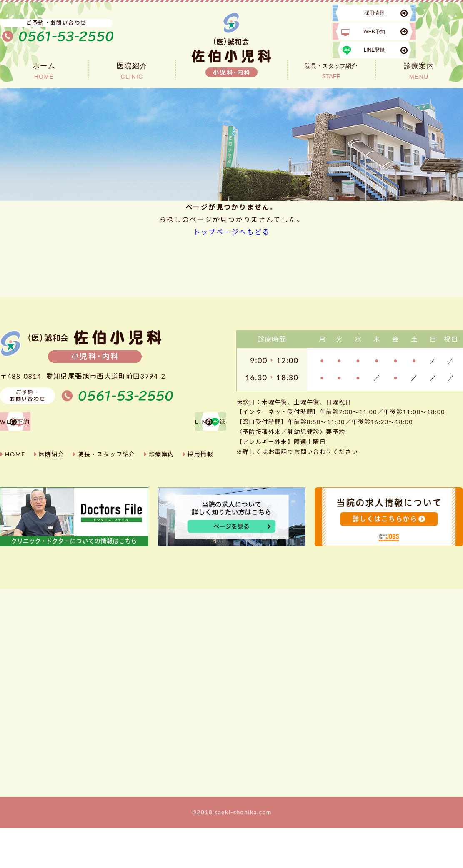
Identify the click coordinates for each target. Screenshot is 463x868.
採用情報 (200, 490)
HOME (15, 490)
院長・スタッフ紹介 (106, 490)
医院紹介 (52, 490)
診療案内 (162, 490)
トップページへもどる (232, 232)
